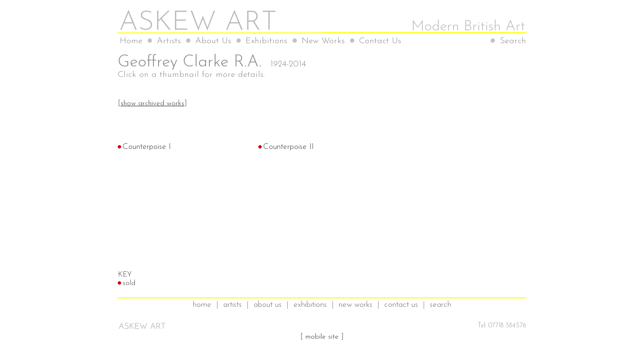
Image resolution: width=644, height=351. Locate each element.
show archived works (152, 104)
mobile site (322, 337)
